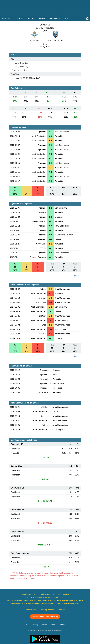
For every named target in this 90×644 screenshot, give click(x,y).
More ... (77, 276)
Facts (31, 18)
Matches (7, 18)
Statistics (55, 18)
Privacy (35, 625)
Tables (20, 18)
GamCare (61, 610)
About (53, 625)
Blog (68, 18)
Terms (44, 625)
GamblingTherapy (47, 610)
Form (42, 18)
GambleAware (31, 610)
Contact (62, 625)
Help (27, 625)
